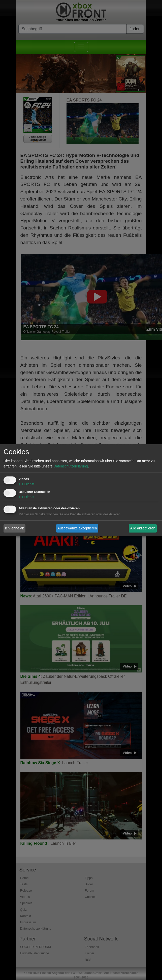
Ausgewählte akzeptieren (77, 528)
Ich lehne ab (15, 528)
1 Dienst (26, 484)
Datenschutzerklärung (71, 466)
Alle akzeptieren (143, 528)
